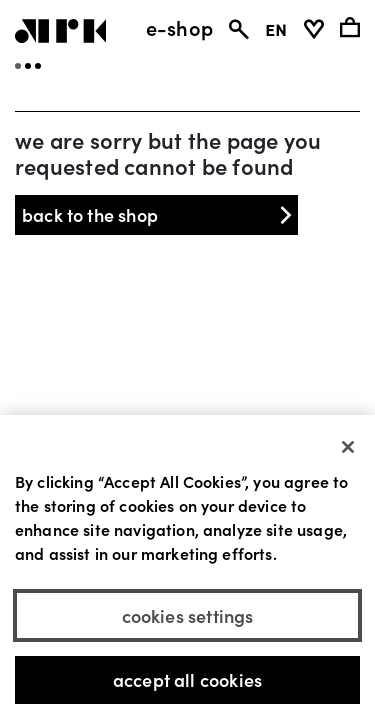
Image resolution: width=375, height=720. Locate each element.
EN (276, 27)
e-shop (179, 27)
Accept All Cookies (187, 681)
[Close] (348, 448)
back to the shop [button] (159, 214)
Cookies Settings (188, 616)
